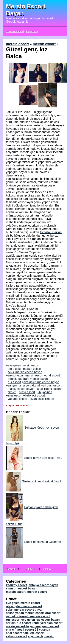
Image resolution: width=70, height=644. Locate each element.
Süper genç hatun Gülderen (34, 542)
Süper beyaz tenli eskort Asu (34, 458)
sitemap (47, 569)
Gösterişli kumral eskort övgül (34, 481)
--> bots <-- (31, 569)
